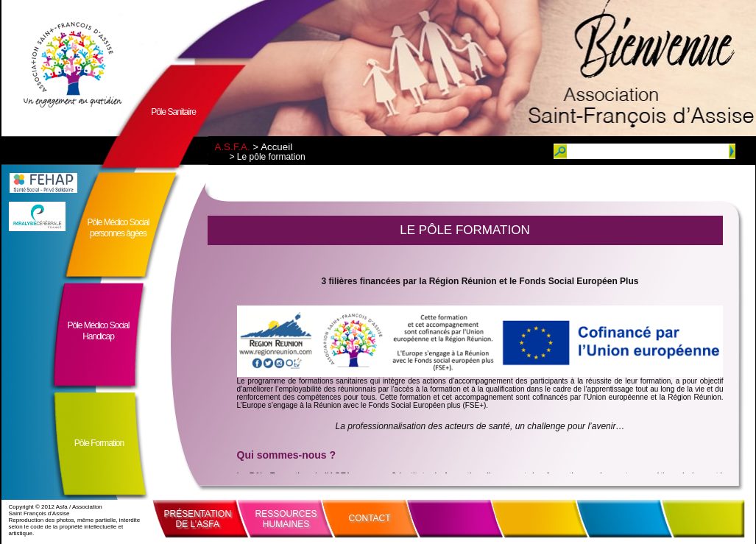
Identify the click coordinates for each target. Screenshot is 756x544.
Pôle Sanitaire (173, 112)
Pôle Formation (99, 443)
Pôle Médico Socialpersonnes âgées (118, 228)
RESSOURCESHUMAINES (286, 519)
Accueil (276, 147)
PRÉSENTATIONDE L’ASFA (198, 519)
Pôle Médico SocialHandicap (98, 331)
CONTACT (370, 518)
